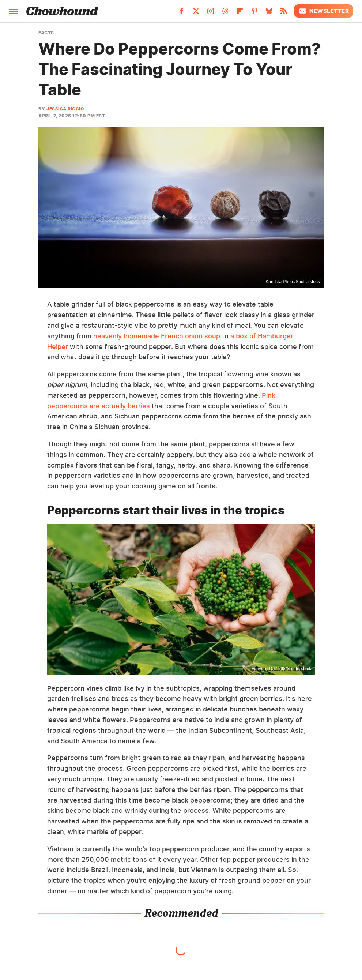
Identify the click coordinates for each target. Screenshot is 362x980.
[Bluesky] (269, 13)
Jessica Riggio (65, 109)
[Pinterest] (254, 13)
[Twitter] (196, 13)
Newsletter (324, 11)
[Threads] (225, 13)
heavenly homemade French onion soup (157, 336)
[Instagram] (211, 13)
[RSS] (284, 13)
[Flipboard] (240, 13)
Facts (46, 33)
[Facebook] (181, 13)
